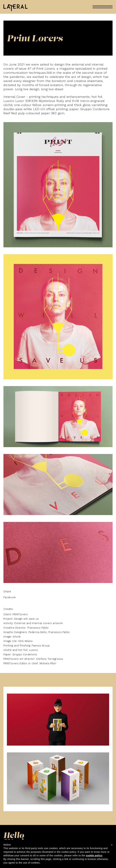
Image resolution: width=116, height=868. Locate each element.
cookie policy (94, 855)
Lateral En (16, 8)
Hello (14, 836)
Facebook (10, 597)
